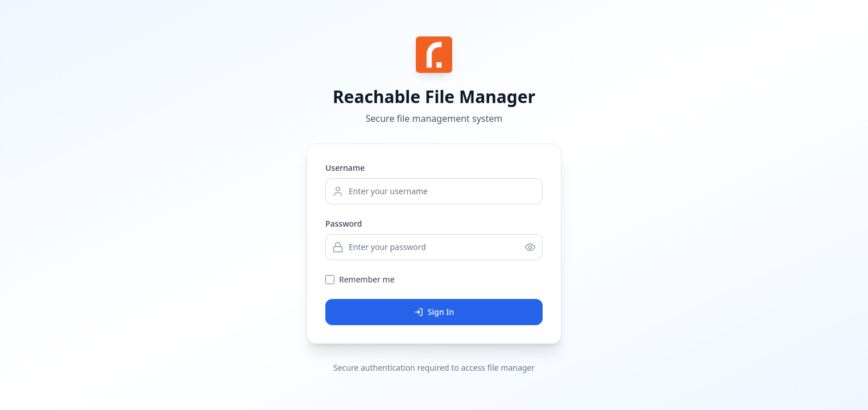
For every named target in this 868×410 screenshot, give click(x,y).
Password (344, 224)
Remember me (367, 279)
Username (345, 168)
